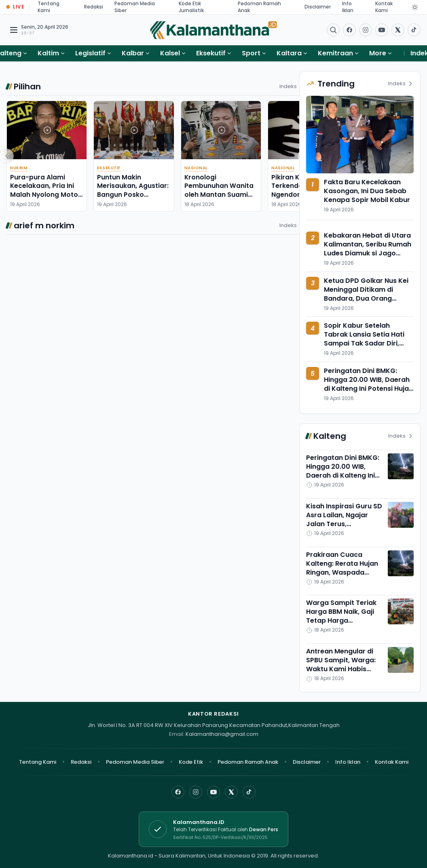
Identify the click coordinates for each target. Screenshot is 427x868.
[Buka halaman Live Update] (15, 7)
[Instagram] (196, 792)
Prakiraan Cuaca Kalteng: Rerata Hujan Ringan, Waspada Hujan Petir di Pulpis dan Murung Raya (342, 572)
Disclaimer (318, 7)
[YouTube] (213, 792)
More (381, 53)
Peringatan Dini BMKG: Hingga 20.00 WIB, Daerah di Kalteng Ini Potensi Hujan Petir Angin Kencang (368, 384)
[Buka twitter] (398, 30)
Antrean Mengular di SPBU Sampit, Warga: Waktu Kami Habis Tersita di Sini (341, 665)
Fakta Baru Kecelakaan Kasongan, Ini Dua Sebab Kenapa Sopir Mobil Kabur (367, 191)
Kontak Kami (392, 762)
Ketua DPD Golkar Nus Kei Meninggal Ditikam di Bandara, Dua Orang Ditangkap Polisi (366, 294)
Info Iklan (348, 762)
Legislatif (90, 53)
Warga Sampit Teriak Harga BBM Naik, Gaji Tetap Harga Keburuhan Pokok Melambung (341, 620)
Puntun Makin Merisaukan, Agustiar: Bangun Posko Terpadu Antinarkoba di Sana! (133, 194)
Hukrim (19, 168)
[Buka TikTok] (414, 30)
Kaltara (289, 53)
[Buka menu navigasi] (14, 30)
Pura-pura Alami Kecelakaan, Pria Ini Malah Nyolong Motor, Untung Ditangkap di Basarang (46, 194)
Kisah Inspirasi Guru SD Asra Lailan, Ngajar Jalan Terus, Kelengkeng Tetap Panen (344, 524)
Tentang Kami (38, 762)
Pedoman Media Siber (135, 762)
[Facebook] (349, 30)
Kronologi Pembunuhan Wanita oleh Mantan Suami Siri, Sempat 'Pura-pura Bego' (219, 194)
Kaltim (48, 53)
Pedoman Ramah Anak (248, 762)
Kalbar (133, 53)
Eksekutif (211, 53)
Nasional (196, 168)
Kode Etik (191, 762)
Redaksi (94, 7)
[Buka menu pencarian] (333, 30)
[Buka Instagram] (366, 30)
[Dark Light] (415, 7)
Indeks (292, 86)
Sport (251, 53)
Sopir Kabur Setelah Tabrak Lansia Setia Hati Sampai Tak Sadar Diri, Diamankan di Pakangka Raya (364, 343)
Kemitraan (335, 53)
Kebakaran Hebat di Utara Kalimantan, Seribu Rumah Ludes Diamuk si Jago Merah (368, 249)
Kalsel (170, 53)
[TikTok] (249, 792)
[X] (231, 792)
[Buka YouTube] (382, 30)
